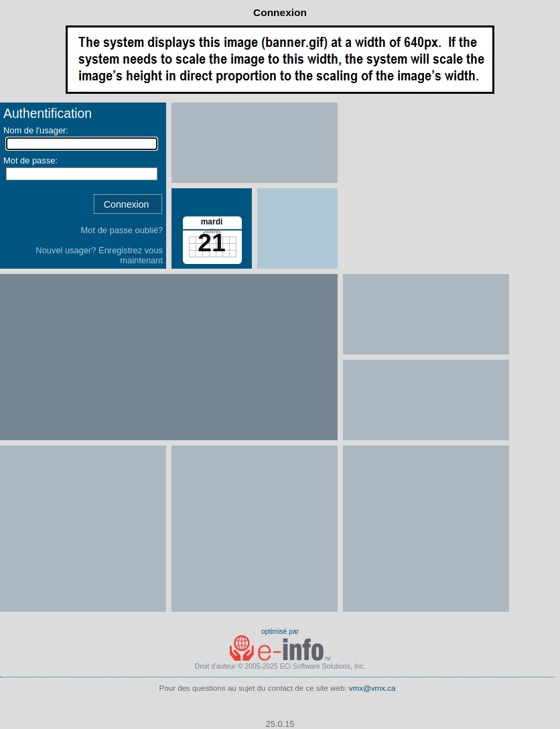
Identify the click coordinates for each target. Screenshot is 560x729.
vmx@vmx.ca (372, 688)
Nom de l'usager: (36, 130)
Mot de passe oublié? (122, 230)
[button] (128, 204)
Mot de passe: (30, 160)
